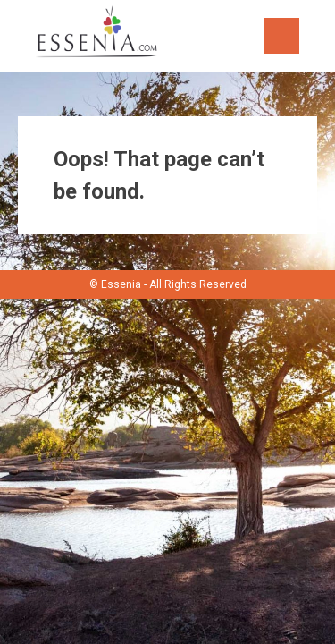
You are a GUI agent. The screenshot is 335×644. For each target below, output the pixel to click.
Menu (281, 36)
